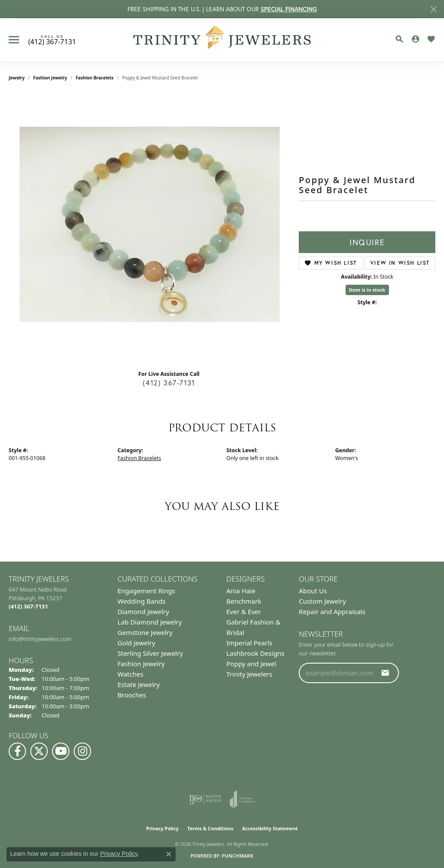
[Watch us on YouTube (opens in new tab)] (61, 751)
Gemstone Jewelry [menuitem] (145, 632)
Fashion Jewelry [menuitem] (141, 664)
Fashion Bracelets (95, 78)
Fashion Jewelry (50, 78)
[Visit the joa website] (242, 799)
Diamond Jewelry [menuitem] (143, 612)
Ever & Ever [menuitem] (244, 612)
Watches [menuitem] (131, 674)
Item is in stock (367, 290)
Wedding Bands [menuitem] (142, 601)
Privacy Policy (162, 828)
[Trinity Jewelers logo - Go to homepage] (222, 40)
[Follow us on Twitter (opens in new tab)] (39, 751)
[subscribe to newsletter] (385, 673)
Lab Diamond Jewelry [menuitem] (150, 622)
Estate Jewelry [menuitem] (139, 684)
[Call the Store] (28, 606)
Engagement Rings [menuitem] (146, 591)
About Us (313, 591)
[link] (52, 40)
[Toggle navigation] (14, 40)
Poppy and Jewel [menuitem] (251, 664)
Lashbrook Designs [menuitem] (255, 653)
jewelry (17, 78)
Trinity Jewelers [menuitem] (249, 674)
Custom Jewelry (322, 601)
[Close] (433, 9)
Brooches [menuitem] (132, 695)
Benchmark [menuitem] (244, 601)
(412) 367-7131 (169, 383)
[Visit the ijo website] (205, 799)
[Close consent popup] (169, 854)
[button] (399, 39)
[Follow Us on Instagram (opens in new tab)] (82, 751)
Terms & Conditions (210, 828)
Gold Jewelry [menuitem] (136, 643)
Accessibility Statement (270, 828)
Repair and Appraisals (332, 612)
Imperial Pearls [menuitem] (249, 643)
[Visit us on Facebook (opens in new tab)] (17, 751)
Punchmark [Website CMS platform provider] (237, 856)
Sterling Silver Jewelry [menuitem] (150, 653)
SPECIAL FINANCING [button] (289, 9)
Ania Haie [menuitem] (241, 591)
